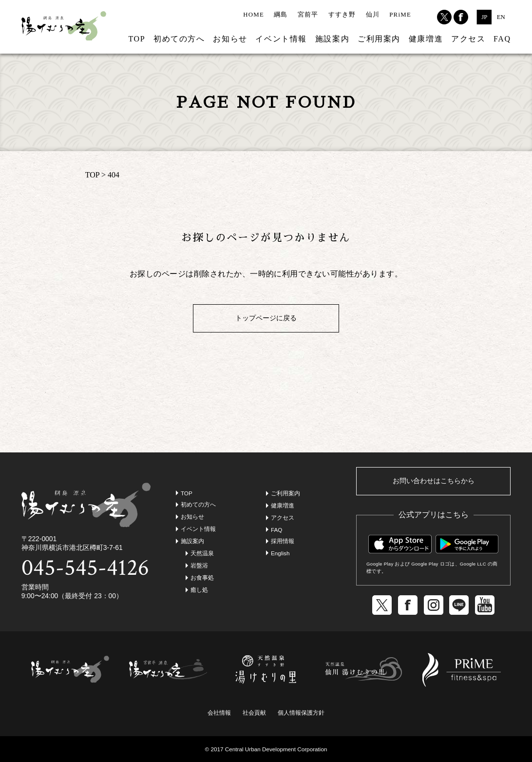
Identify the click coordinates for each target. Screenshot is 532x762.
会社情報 (219, 713)
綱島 (281, 15)
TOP (137, 39)
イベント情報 (281, 39)
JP (484, 17)
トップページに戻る (266, 318)
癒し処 (199, 590)
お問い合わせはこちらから (434, 481)
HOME (254, 15)
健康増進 (426, 39)
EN (501, 17)
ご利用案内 (379, 39)
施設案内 (332, 39)
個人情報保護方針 (301, 713)
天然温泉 (202, 553)
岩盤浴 (199, 565)
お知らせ (230, 39)
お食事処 (202, 577)
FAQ (502, 39)
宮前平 (308, 15)
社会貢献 (254, 713)
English (280, 553)
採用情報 (283, 541)
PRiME (400, 15)
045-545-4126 (85, 568)
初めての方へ (179, 39)
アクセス (468, 39)
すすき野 (342, 15)
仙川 (373, 15)
